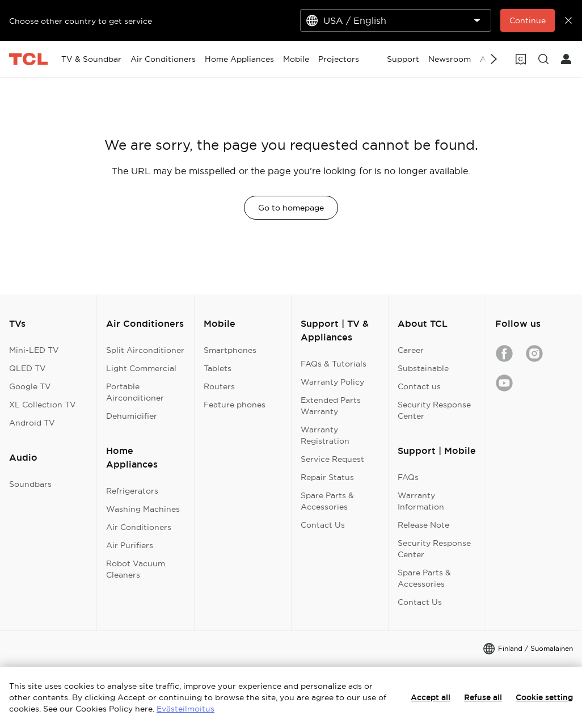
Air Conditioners (139, 527)
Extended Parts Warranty (331, 406)
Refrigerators (132, 491)
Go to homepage (291, 208)
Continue (528, 20)
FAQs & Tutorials (334, 364)
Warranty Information (421, 501)
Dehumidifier (132, 416)
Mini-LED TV (34, 350)
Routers (219, 386)
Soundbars (30, 484)
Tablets (218, 368)
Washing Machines (143, 509)
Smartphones (230, 350)
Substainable (423, 368)
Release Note (423, 525)
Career (411, 350)
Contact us (419, 386)
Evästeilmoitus (185, 709)
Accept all (431, 697)
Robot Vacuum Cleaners (136, 569)
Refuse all (483, 697)
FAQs (408, 477)
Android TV (32, 423)
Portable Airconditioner (135, 392)
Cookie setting (544, 697)
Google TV (30, 386)
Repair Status (327, 477)
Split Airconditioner (145, 350)
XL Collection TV (43, 405)
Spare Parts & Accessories (327, 501)
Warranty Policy (332, 382)
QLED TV (28, 368)
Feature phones (235, 405)
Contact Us (323, 525)
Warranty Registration (325, 435)
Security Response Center (434, 410)
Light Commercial (141, 368)
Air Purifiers (130, 545)
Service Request (332, 459)
